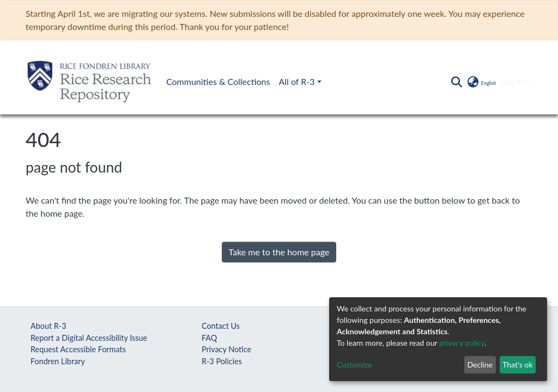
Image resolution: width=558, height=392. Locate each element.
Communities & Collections (218, 81)
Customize (354, 365)
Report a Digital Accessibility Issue (89, 338)
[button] (481, 82)
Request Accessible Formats (78, 349)
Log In (512, 81)
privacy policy (462, 343)
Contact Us (221, 326)
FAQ (209, 338)
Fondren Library (58, 361)
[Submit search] (456, 82)
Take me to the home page (279, 252)
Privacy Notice (226, 349)
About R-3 (48, 326)
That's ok (517, 365)
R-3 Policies (222, 361)
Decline (480, 365)
